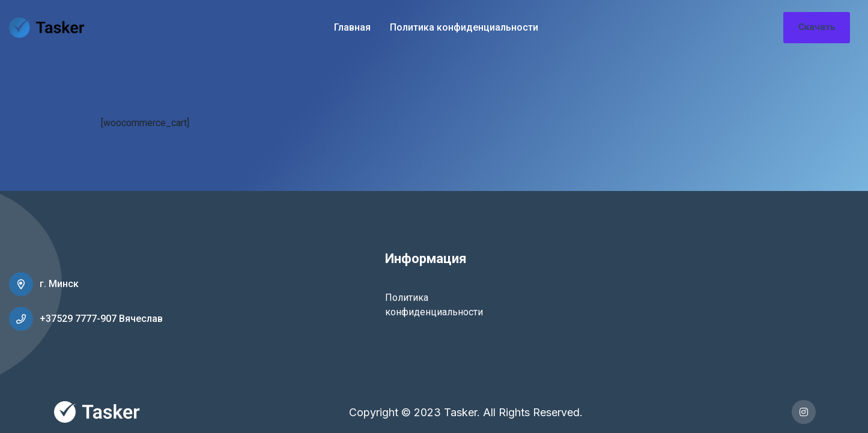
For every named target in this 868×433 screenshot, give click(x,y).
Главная (352, 27)
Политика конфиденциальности (464, 27)
